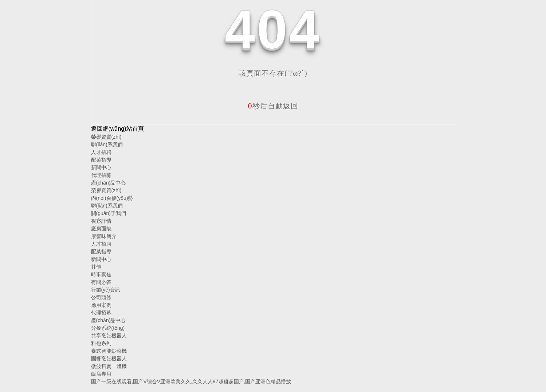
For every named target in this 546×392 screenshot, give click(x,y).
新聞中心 (101, 167)
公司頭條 (101, 297)
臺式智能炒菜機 (109, 351)
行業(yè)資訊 (106, 290)
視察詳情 (101, 221)
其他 (96, 267)
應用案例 (101, 305)
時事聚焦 (101, 274)
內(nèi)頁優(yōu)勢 (112, 198)
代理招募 (101, 175)
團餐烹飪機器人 (109, 359)
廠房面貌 (101, 229)
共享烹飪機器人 (109, 336)
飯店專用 (101, 374)
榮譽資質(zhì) (106, 137)
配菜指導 (101, 160)
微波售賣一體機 (109, 366)
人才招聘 (101, 152)
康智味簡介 (104, 236)
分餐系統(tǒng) (108, 328)
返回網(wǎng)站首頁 (117, 129)
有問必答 (101, 282)
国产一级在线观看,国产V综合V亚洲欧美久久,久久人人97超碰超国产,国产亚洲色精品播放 (191, 381)
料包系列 (101, 343)
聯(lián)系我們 (107, 144)
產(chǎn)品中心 (109, 183)
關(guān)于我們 (109, 213)
